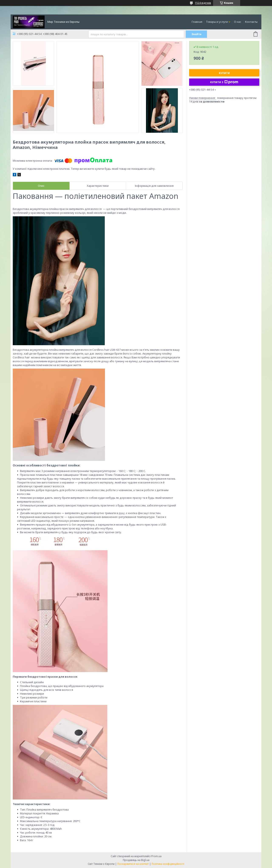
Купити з (224, 82)
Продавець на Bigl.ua (136, 860)
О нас (238, 22)
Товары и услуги (217, 22)
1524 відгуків (203, 3)
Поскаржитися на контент (133, 864)
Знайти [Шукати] (196, 34)
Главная (197, 22)
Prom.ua (156, 856)
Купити (224, 73)
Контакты (251, 22)
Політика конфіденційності (168, 864)
